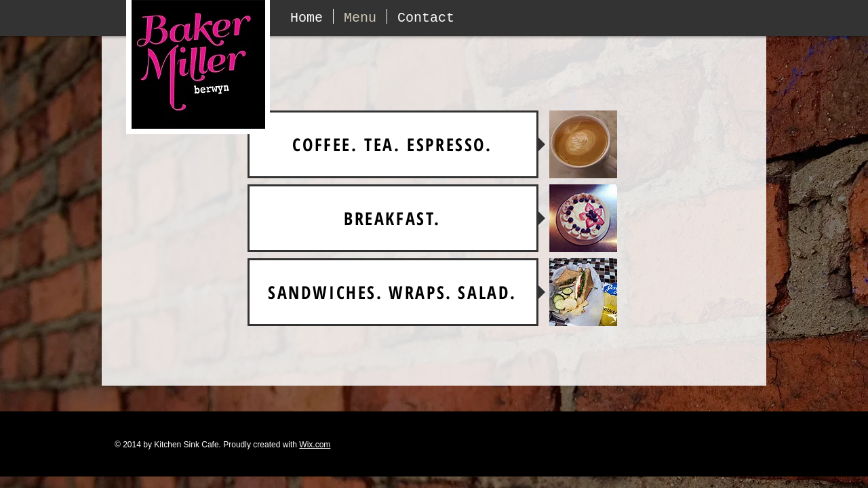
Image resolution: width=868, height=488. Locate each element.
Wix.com (315, 445)
